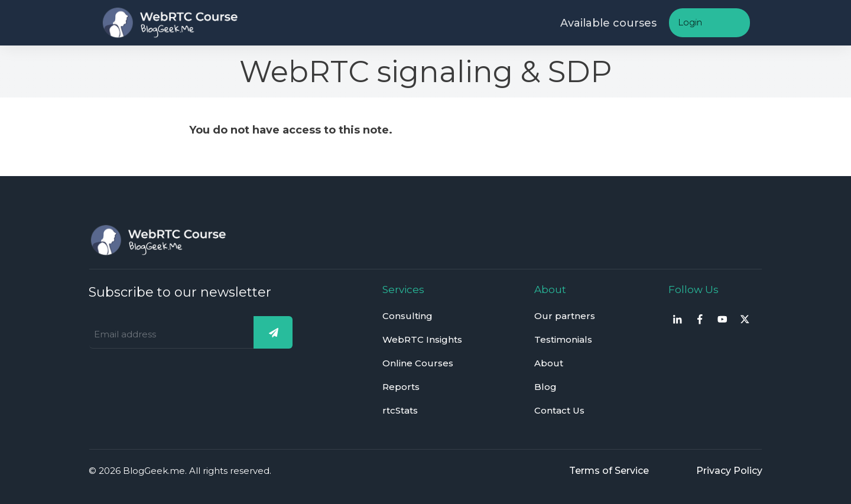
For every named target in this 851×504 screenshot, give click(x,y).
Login (690, 22)
